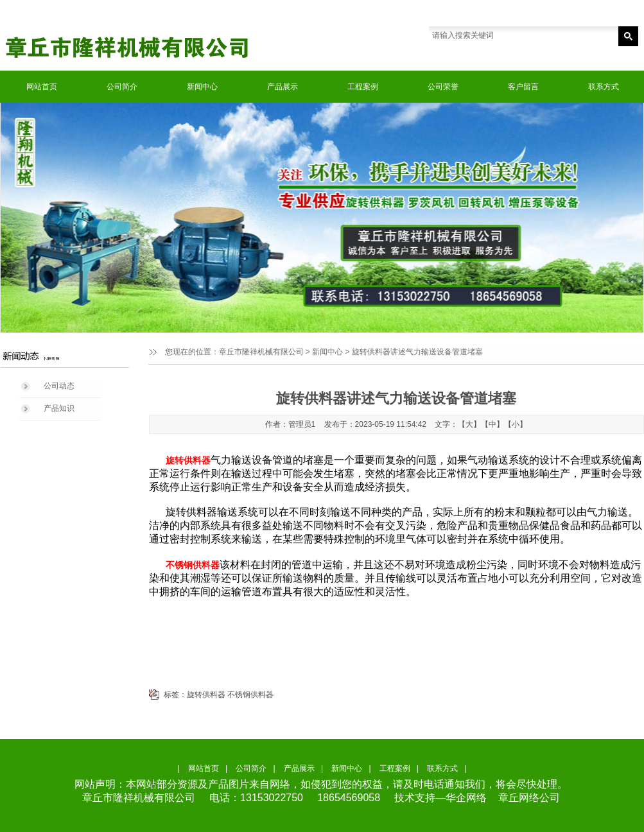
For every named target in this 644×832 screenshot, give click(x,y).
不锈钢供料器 (250, 695)
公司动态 (59, 386)
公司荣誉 (443, 87)
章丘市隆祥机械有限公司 (261, 352)
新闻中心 (202, 87)
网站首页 (42, 87)
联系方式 (604, 87)
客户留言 (523, 87)
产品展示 (283, 87)
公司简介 (122, 87)
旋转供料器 (206, 695)
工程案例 (363, 87)
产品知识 (59, 408)
